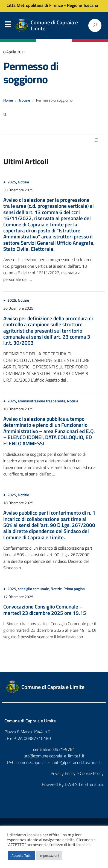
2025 (12, 182)
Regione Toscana (83, 5)
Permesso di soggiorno (31, 73)
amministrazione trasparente (42, 401)
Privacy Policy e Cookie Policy (77, 773)
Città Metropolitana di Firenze (35, 5)
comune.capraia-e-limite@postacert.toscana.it (59, 762)
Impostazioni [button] (49, 855)
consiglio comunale (33, 589)
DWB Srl (72, 784)
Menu (8, 26)
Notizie (24, 100)
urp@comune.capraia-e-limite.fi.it (54, 756)
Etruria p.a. (94, 784)
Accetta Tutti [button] (21, 855)
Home (8, 100)
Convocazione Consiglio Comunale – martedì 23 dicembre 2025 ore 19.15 (45, 609)
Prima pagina (74, 589)
